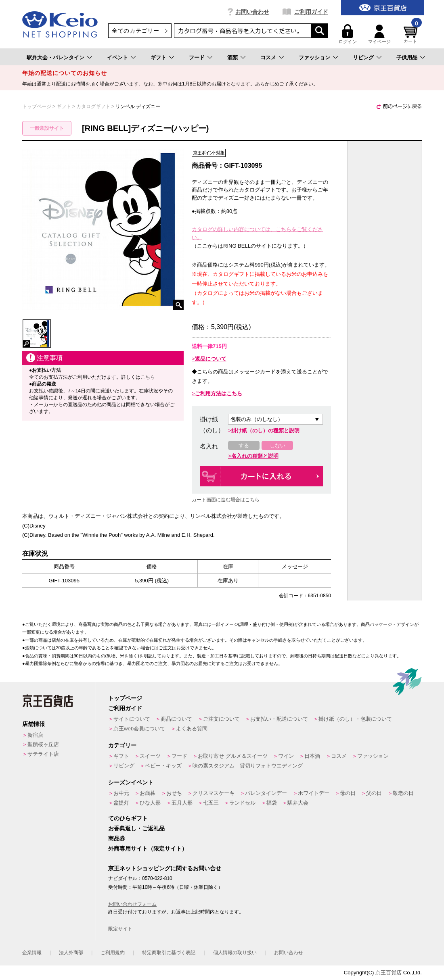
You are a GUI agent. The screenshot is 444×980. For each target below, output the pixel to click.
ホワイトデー (314, 793)
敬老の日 (403, 793)
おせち (174, 793)
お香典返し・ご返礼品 (136, 828)
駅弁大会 (298, 803)
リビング (363, 57)
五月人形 (182, 803)
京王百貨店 (388, 973)
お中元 (121, 793)
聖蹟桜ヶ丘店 (43, 744)
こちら (148, 377)
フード (197, 57)
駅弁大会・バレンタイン (55, 57)
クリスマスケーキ (214, 793)
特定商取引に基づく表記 (169, 953)
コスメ (268, 57)
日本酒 (312, 756)
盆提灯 (121, 803)
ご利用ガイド (311, 12)
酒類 (232, 57)
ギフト (158, 57)
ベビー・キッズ (163, 766)
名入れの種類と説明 (255, 456)
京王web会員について (139, 729)
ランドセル (242, 803)
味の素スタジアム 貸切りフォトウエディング (248, 766)
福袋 (272, 803)
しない (277, 445)
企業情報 (32, 953)
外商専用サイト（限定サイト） (148, 849)
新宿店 (35, 735)
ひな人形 (150, 803)
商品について (176, 719)
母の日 (348, 793)
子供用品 (407, 57)
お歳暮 (148, 793)
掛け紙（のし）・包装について (355, 719)
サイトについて (132, 719)
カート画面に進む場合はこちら (226, 500)
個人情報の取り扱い (235, 953)
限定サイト (120, 929)
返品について (211, 359)
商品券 (117, 838)
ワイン (286, 756)
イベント (117, 57)
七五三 (211, 803)
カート (412, 34)
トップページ (125, 698)
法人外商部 (71, 953)
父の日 (374, 793)
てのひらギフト (128, 818)
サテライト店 (43, 754)
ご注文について (221, 719)
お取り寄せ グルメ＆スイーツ (233, 756)
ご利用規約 (113, 953)
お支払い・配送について (279, 719)
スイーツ (150, 756)
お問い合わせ (252, 12)
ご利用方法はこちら (219, 393)
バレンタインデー (266, 793)
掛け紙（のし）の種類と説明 (265, 431)
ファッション (314, 57)
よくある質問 (192, 729)
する (244, 445)
